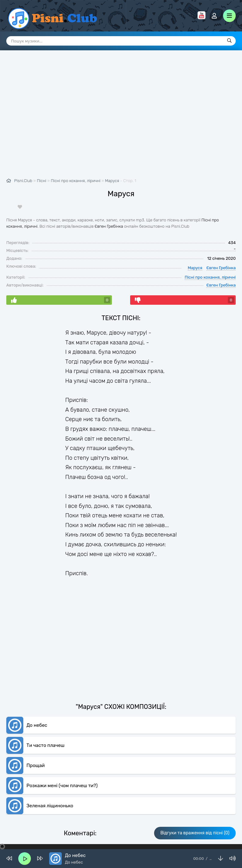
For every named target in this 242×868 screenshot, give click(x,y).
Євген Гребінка (109, 211)
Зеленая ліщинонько (50, 776)
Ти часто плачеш (46, 715)
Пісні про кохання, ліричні (210, 262)
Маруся (112, 166)
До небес (37, 695)
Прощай (36, 735)
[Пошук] (229, 41)
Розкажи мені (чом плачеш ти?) (62, 755)
